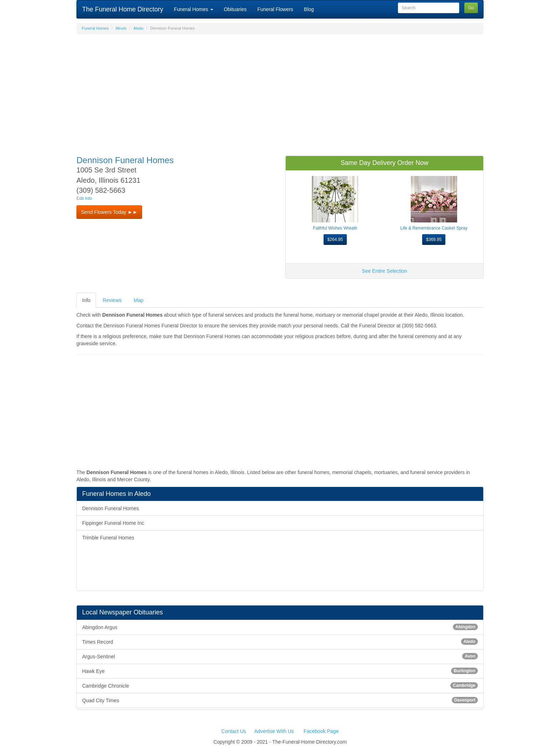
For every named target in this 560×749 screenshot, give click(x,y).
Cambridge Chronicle (280, 685)
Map (138, 300)
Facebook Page (321, 731)
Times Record (280, 642)
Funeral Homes (194, 9)
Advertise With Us (274, 731)
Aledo (138, 28)
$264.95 (335, 240)
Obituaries (235, 9)
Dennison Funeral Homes (111, 508)
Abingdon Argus (280, 627)
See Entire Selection (384, 271)
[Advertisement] (280, 91)
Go (471, 8)
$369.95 (434, 240)
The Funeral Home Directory (123, 9)
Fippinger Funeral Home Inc (113, 523)
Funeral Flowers (275, 9)
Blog (309, 9)
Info (86, 300)
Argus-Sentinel (280, 656)
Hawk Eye (280, 671)
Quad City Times (280, 700)
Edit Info (84, 198)
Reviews (112, 300)
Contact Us (234, 731)
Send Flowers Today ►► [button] (109, 212)
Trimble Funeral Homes (108, 538)
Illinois (121, 28)
